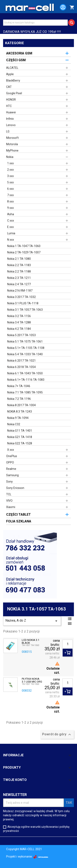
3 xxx (10, 176)
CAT (9, 87)
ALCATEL (12, 68)
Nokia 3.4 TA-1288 (19, 322)
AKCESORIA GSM (19, 53)
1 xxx (10, 163)
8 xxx (10, 201)
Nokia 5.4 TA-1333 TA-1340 (25, 354)
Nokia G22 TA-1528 (20, 443)
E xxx (10, 227)
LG (8, 131)
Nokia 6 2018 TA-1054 (21, 367)
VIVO (9, 501)
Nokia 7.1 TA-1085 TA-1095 (25, 392)
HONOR (11, 100)
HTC (9, 106)
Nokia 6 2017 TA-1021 (21, 361)
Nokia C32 (14, 424)
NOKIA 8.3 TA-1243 (20, 412)
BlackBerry (13, 80)
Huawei (11, 112)
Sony (9, 482)
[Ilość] (68, 644)
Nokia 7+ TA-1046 (19, 386)
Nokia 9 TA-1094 (18, 418)
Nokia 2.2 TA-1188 (19, 271)
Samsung (12, 475)
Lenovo (11, 125)
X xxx (11, 450)
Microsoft (12, 138)
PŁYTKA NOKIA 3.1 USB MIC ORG (32, 680)
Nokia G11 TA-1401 (20, 431)
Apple (10, 74)
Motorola (12, 144)
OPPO (10, 462)
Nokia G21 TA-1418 (20, 437)
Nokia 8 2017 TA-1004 (21, 405)
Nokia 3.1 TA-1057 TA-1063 (25, 310)
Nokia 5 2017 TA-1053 (21, 335)
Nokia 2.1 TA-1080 (19, 259)
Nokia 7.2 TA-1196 (19, 399)
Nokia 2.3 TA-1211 (19, 278)
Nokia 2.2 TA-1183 (19, 265)
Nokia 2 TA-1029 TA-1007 (24, 252)
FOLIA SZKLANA (19, 521)
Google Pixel (14, 93)
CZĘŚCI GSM (16, 60)
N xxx (11, 240)
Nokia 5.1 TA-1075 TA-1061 (25, 341)
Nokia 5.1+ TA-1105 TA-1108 (26, 348)
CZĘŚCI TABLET (18, 514)
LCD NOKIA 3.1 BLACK (30, 642)
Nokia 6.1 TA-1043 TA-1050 (25, 373)
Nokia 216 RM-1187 (20, 291)
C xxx (11, 221)
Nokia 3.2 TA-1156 (19, 316)
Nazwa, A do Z (32, 621)
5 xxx (10, 182)
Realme (11, 469)
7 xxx (10, 195)
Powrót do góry (57, 735)
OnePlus (12, 456)
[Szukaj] (35, 23)
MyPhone (12, 151)
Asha (11, 214)
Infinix (10, 119)
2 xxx (10, 170)
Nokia (10, 157)
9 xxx (10, 208)
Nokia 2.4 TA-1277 (19, 284)
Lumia (11, 233)
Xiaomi (11, 507)
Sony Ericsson (15, 488)
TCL (9, 494)
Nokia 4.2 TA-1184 (19, 329)
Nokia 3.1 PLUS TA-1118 (23, 303)
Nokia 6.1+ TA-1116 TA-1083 (26, 380)
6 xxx (10, 189)
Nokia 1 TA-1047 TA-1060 (24, 246)
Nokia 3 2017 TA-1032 (21, 297)
